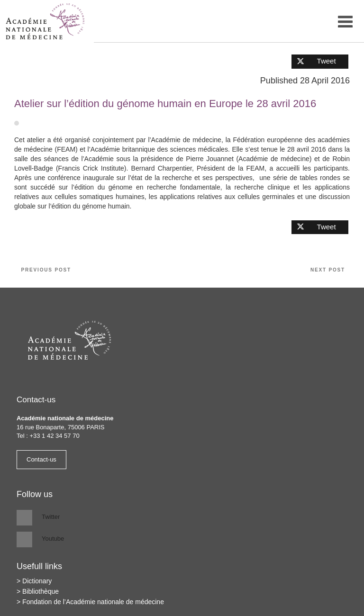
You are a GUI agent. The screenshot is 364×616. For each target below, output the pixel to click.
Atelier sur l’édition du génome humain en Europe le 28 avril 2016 (165, 104)
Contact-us (41, 459)
